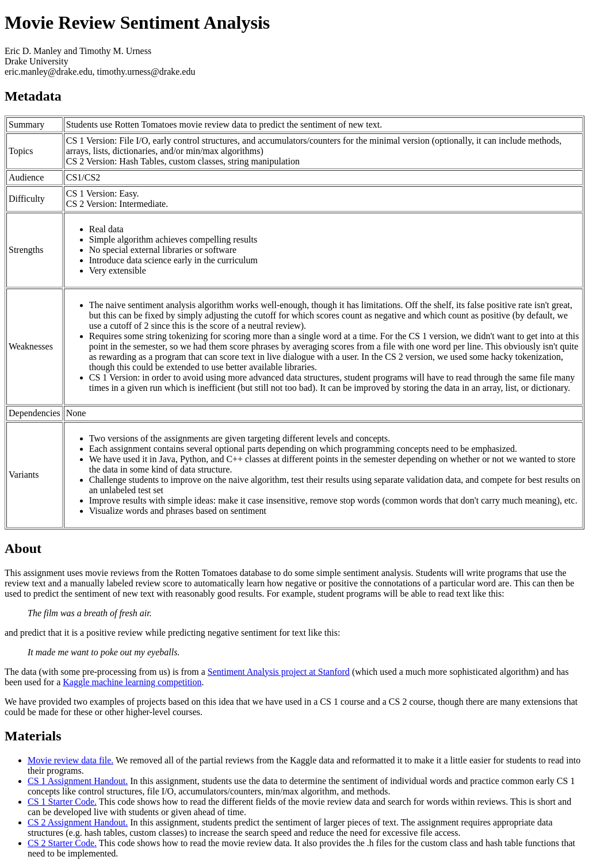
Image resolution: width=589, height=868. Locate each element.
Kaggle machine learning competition (132, 682)
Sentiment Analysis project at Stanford (279, 672)
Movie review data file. (70, 760)
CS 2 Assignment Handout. (78, 822)
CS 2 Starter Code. (62, 843)
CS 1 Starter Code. (62, 802)
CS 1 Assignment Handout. (78, 781)
